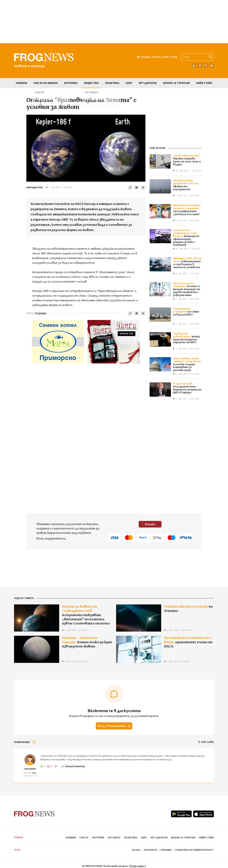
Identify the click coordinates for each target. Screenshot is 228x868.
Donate (150, 524)
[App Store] (204, 814)
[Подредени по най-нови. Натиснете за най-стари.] (206, 742)
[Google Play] (181, 814)
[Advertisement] (114, 22)
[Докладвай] (56, 766)
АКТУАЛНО (114, 838)
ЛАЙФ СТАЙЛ (206, 838)
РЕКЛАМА (166, 850)
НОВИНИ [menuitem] (21, 83)
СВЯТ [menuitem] (129, 83)
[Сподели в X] (143, 188)
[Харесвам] (43, 766)
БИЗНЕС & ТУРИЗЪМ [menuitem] (176, 83)
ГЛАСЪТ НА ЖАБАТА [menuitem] (46, 83)
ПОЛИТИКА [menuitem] (112, 83)
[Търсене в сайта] (197, 57)
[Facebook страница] (200, 66)
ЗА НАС (136, 850)
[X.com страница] (206, 66)
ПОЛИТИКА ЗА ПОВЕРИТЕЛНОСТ (195, 850)
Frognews (41, 313)
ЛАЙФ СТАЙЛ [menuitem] (204, 83)
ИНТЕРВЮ (98, 838)
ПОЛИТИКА (131, 838)
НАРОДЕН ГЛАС (35, 188)
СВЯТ (144, 838)
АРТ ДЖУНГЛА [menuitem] (148, 83)
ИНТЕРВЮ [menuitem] (71, 83)
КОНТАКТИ (151, 850)
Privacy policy (137, 866)
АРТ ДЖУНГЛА (159, 838)
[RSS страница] (212, 66)
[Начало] (194, 66)
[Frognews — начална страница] (44, 61)
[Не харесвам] (49, 766)
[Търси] (210, 57)
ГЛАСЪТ (84, 838)
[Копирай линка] (130, 188)
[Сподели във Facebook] (137, 188)
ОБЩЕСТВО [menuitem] (91, 83)
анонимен (30, 769)
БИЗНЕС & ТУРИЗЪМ (183, 838)
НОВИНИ (71, 838)
